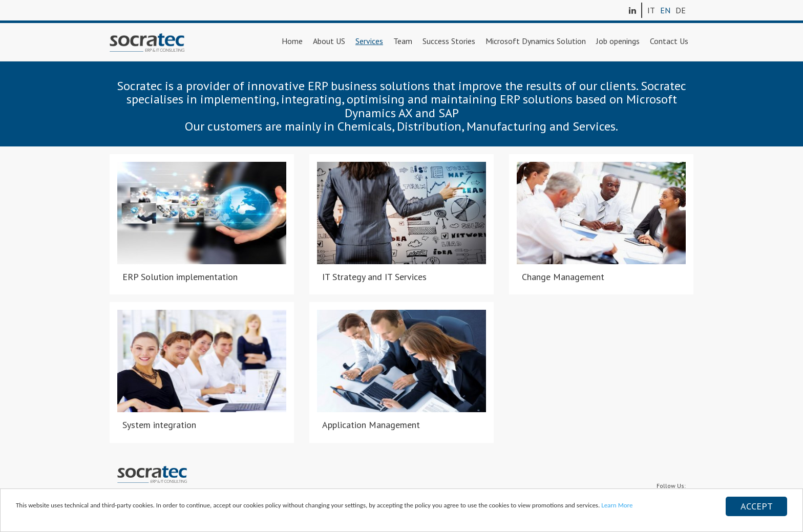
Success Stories (449, 41)
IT (651, 10)
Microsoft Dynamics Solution (536, 41)
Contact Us (669, 41)
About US (329, 41)
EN (665, 10)
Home (292, 41)
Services (369, 41)
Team (403, 41)
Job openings (618, 41)
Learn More (617, 505)
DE (681, 10)
